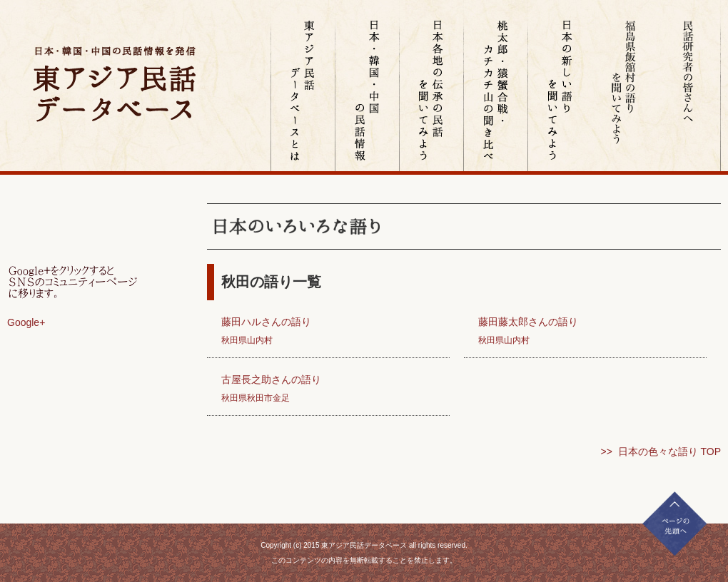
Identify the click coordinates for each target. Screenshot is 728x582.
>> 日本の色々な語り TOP (661, 451)
